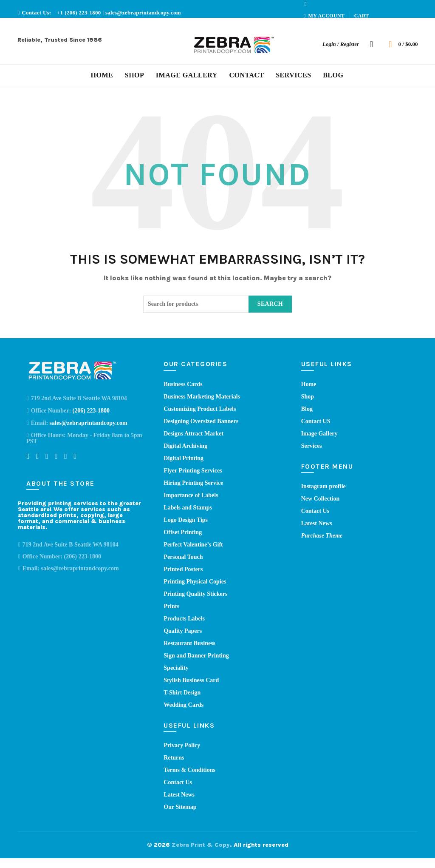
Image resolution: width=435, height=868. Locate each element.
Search (270, 304)
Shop (135, 75)
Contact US (316, 421)
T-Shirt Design (182, 693)
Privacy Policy (182, 745)
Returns (174, 758)
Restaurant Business (189, 643)
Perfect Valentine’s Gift (193, 545)
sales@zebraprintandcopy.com (143, 13)
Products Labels (184, 619)
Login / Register (341, 44)
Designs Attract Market (193, 434)
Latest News (179, 795)
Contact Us (178, 782)
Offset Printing (183, 532)
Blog (333, 75)
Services (293, 75)
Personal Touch (183, 557)
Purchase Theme (322, 536)
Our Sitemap (180, 807)
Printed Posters (183, 569)
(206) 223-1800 (91, 411)
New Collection (321, 499)
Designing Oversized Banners (201, 421)
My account (324, 16)
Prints (171, 606)
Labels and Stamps (188, 508)
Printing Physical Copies (195, 582)
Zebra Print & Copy (201, 845)
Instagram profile (323, 486)
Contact (246, 75)
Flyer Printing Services (193, 471)
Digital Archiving (185, 446)
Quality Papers (183, 631)
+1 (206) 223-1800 (80, 13)
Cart (362, 16)
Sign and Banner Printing (196, 656)
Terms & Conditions (189, 770)
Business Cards (183, 384)
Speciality (176, 668)
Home (102, 75)
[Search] (372, 44)
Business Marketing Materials (202, 397)
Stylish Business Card (191, 680)
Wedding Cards (184, 705)
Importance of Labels (191, 495)
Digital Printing (184, 458)
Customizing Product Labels (200, 409)
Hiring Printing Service (193, 483)
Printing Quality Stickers (195, 594)
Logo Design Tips (186, 520)
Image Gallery (187, 75)
